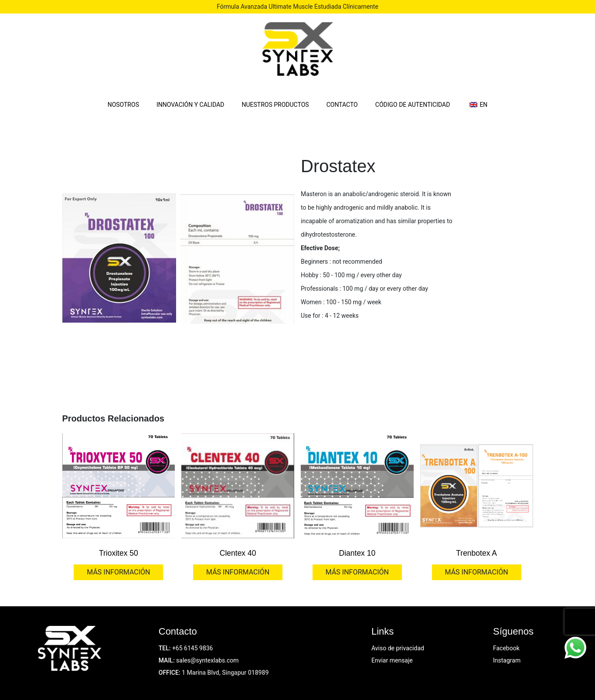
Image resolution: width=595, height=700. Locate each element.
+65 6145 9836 (193, 648)
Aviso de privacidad (398, 648)
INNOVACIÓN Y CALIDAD (190, 105)
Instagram (507, 660)
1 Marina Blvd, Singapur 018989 (225, 673)
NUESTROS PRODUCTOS (275, 105)
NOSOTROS (123, 105)
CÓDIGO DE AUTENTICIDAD (413, 105)
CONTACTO (342, 105)
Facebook (506, 648)
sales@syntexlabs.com (207, 660)
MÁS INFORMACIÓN (118, 572)
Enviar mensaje (392, 660)
